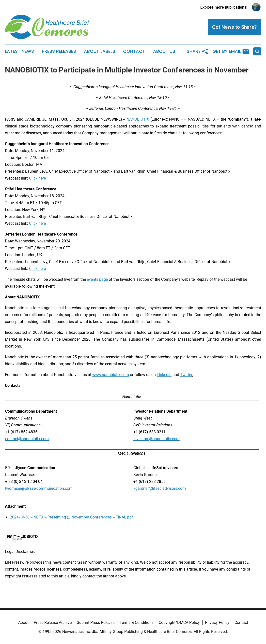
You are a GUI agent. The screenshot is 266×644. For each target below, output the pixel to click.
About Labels (100, 51)
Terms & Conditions (137, 623)
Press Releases (59, 51)
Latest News (19, 51)
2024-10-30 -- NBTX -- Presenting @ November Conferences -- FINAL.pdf (71, 517)
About (23, 623)
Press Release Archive (53, 623)
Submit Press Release (96, 623)
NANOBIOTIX (138, 119)
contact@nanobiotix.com (27, 439)
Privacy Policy (217, 623)
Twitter (186, 375)
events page (97, 279)
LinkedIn (164, 375)
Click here (37, 178)
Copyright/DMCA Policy (179, 623)
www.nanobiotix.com (111, 375)
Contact (134, 51)
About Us (164, 51)
